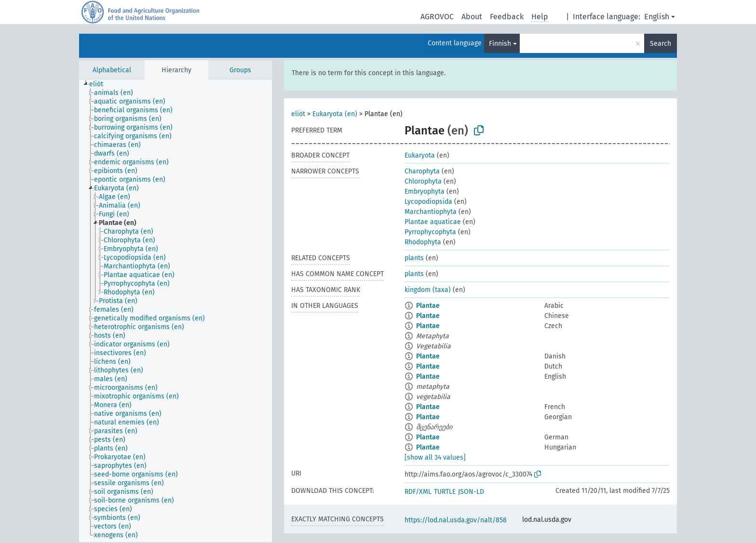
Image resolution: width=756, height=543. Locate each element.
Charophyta (422, 171)
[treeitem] (100, 84)
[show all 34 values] (435, 457)
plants (414, 258)
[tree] (175, 311)
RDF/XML (418, 492)
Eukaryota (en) (335, 114)
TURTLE (445, 492)
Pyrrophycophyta (430, 232)
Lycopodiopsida (428, 202)
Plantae (428, 306)
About (472, 17)
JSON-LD (471, 492)
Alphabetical (112, 70)
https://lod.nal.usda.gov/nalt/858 (456, 520)
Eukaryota (420, 155)
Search (661, 44)
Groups (240, 70)
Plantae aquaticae (433, 222)
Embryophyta (425, 192)
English (657, 17)
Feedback (507, 17)
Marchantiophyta (431, 212)
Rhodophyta (423, 242)
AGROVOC (437, 17)
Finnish (500, 44)
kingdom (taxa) (428, 290)
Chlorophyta (423, 181)
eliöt (298, 114)
